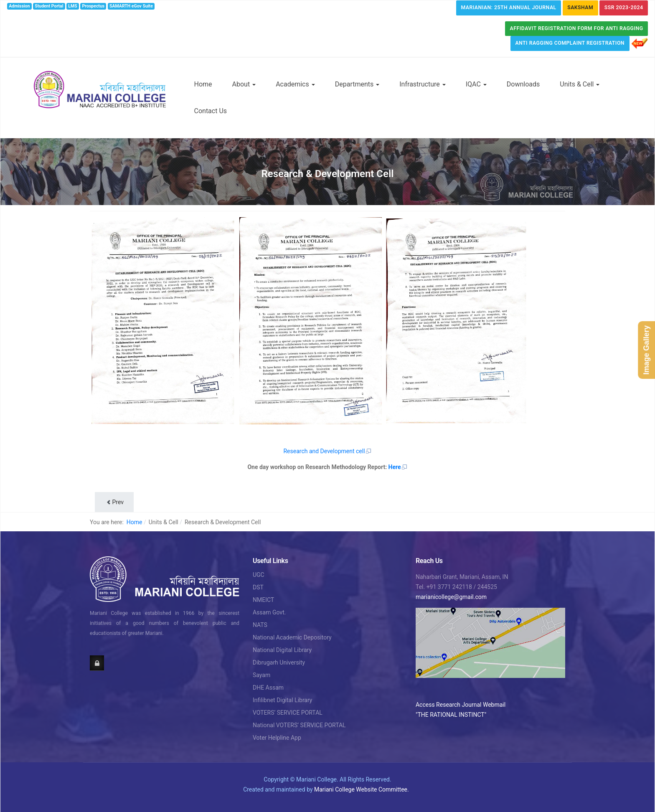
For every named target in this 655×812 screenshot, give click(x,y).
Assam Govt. (269, 612)
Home (203, 84)
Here (398, 467)
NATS (260, 625)
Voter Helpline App (277, 738)
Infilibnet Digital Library (283, 700)
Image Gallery (646, 350)
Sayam (261, 675)
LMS (72, 6)
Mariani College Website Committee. (362, 789)
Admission (19, 6)
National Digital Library (282, 650)
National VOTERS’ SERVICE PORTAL (299, 725)
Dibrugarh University (279, 662)
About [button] (244, 84)
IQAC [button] (476, 84)
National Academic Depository (292, 637)
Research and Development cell (327, 451)
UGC (259, 575)
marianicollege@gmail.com (451, 597)
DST (258, 587)
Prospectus (94, 6)
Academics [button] (295, 84)
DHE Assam (268, 688)
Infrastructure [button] (422, 84)
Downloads (523, 84)
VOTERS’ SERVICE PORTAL (288, 713)
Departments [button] (357, 84)
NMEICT (263, 600)
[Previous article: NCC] (114, 502)
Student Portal (49, 6)
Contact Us (211, 111)
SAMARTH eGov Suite (131, 6)
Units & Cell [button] (580, 84)
